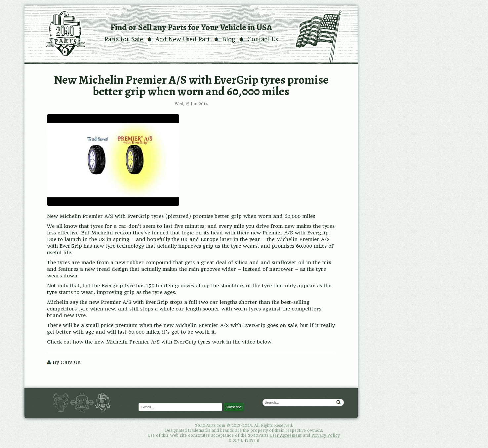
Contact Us (263, 39)
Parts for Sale (124, 39)
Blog (229, 39)
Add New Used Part (183, 39)
